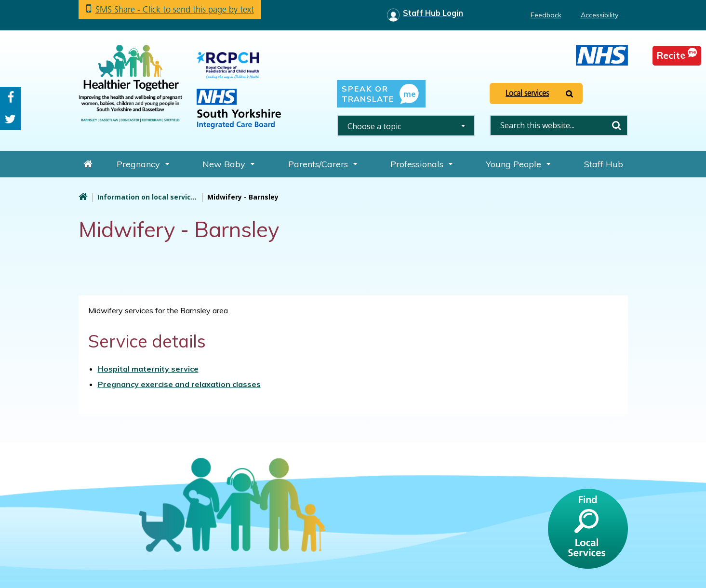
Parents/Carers (318, 164)
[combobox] (406, 126)
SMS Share (175, 9)
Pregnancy (138, 164)
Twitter (10, 119)
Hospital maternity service (148, 369)
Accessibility (599, 15)
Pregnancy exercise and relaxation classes (179, 384)
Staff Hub (604, 164)
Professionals (417, 164)
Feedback (546, 15)
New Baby (224, 164)
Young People (513, 164)
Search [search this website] (617, 125)
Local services (527, 93)
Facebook (11, 98)
